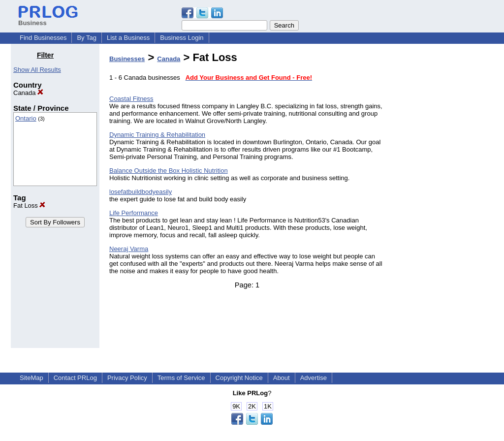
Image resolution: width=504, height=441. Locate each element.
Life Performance (134, 213)
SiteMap (31, 378)
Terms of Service (181, 378)
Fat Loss (29, 205)
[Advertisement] (443, 199)
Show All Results (37, 70)
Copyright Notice (239, 378)
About (282, 378)
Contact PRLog (75, 378)
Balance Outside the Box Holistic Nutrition (169, 171)
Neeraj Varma (129, 249)
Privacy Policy (127, 378)
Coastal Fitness (131, 99)
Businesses (127, 59)
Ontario (26, 118)
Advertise (314, 378)
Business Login (182, 38)
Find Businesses (43, 38)
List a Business (128, 38)
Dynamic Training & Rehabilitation (157, 135)
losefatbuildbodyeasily (141, 192)
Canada (28, 93)
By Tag (87, 38)
